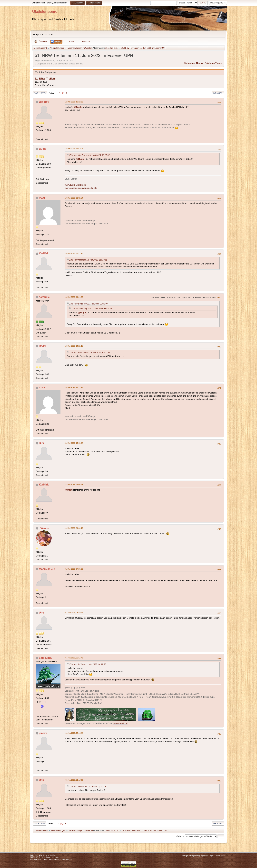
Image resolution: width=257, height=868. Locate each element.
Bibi (41, 443)
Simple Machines (52, 857)
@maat (68, 490)
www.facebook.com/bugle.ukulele (81, 188)
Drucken (218, 93)
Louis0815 (45, 658)
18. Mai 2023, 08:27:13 (74, 253)
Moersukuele (47, 569)
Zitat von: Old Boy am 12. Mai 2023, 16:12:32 (89, 155)
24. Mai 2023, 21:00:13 (74, 528)
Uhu (41, 613)
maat (42, 198)
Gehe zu (180, 836)
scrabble (44, 297)
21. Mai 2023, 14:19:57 (74, 443)
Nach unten (40, 93)
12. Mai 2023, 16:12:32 (74, 102)
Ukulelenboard (45, 11)
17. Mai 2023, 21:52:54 (74, 198)
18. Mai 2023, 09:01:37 (74, 297)
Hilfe (184, 856)
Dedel (42, 346)
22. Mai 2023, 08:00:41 (74, 484)
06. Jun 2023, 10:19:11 (74, 733)
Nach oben (40, 823)
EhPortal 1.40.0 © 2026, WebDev (43, 855)
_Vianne (44, 528)
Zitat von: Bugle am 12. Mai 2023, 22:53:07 (89, 304)
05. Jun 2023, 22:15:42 (74, 658)
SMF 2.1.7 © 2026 (37, 857)
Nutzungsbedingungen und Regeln (201, 856)
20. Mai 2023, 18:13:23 (74, 387)
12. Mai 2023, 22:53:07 (74, 149)
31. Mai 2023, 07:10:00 (74, 569)
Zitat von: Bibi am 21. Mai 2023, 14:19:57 (88, 664)
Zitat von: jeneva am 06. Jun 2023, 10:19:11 (89, 787)
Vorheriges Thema (193, 63)
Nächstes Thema (214, 63)
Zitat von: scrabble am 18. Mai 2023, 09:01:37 (90, 353)
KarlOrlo (44, 253)
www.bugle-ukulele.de (75, 185)
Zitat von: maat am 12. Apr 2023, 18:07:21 (88, 260)
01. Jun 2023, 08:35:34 (74, 613)
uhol (107, 48)
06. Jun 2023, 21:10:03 (74, 780)
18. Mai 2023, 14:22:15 (74, 346)
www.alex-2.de (120, 723)
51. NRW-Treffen (45, 79)
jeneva (43, 733)
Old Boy (44, 102)
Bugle (42, 149)
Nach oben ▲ (221, 856)
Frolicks (114, 48)
